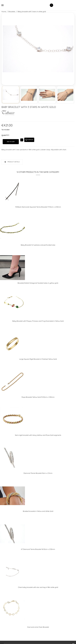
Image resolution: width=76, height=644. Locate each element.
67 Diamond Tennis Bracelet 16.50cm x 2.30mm (38, 549)
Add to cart (11, 142)
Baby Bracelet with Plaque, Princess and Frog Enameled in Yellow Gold (38, 321)
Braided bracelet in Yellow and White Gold (38, 511)
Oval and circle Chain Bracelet (38, 627)
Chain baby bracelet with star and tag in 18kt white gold (38, 587)
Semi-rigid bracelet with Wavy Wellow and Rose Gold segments (38, 435)
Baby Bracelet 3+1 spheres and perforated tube (38, 245)
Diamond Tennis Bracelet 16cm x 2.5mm (38, 473)
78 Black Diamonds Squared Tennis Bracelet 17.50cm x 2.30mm (38, 207)
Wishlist (29, 140)
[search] (51, 5)
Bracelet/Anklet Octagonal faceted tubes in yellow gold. (38, 283)
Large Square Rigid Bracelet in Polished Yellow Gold (38, 359)
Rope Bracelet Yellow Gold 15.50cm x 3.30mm (38, 397)
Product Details (13, 162)
